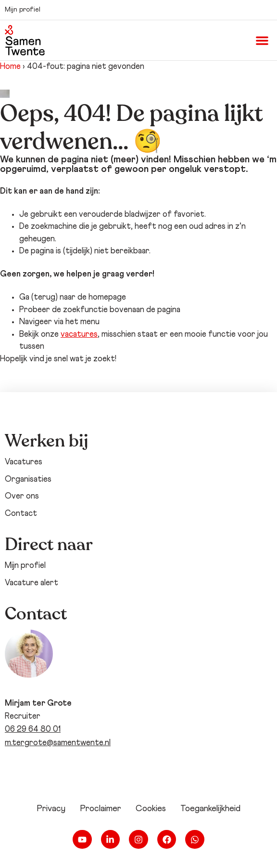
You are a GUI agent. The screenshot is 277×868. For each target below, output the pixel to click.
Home (10, 67)
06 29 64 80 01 (33, 730)
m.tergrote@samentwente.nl (58, 743)
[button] (262, 40)
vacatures (79, 335)
